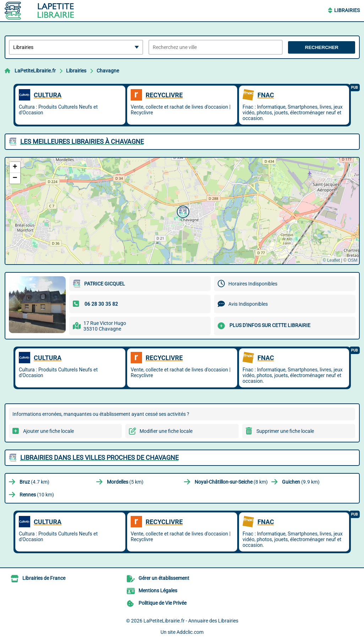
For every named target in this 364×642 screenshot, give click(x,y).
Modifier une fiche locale (166, 431)
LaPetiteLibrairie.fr (35, 71)
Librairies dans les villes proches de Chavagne (99, 458)
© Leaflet (331, 260)
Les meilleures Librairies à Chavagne (82, 142)
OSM (352, 260)
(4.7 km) (34, 482)
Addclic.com (190, 632)
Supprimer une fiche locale (285, 431)
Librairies (347, 10)
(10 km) (37, 495)
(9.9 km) (301, 482)
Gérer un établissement (164, 578)
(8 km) (231, 482)
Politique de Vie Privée (162, 603)
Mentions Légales (158, 591)
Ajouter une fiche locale (48, 431)
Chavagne (108, 71)
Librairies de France (44, 578)
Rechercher (322, 47)
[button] (182, 211)
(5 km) (125, 482)
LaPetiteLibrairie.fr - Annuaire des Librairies (191, 621)
